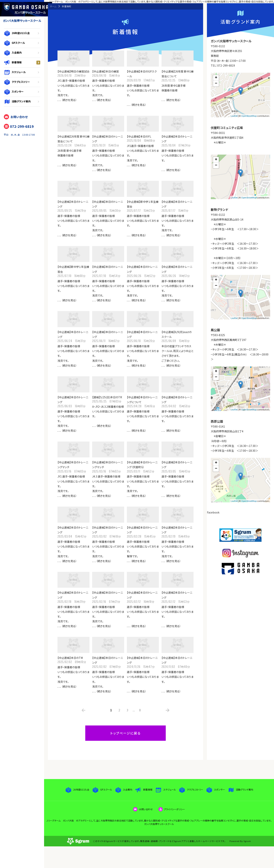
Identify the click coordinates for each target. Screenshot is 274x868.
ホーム (53, 6)
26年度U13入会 (22, 33)
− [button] (216, 84)
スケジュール (22, 72)
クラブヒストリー (22, 82)
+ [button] (216, 78)
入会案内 (22, 53)
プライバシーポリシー (172, 809)
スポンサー (22, 92)
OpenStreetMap (249, 116)
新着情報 (22, 63)
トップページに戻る (126, 733)
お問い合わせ (16, 117)
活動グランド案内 (22, 102)
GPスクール (22, 43)
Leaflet (234, 116)
